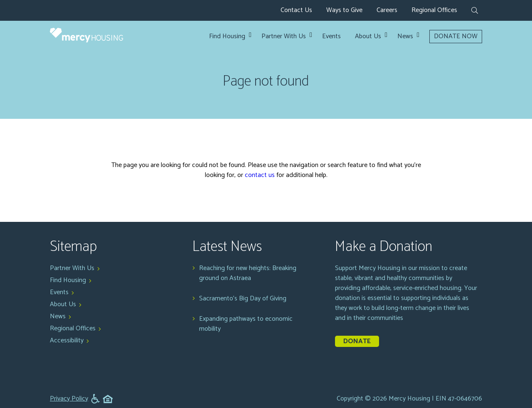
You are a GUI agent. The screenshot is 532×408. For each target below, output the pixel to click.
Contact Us (296, 10)
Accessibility (67, 340)
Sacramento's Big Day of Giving (243, 299)
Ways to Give (344, 10)
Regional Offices (434, 10)
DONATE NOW (456, 36)
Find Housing (227, 37)
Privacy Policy (69, 399)
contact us (260, 175)
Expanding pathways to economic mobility (246, 324)
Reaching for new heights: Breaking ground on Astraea (248, 273)
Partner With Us (284, 37)
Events (331, 37)
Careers (387, 10)
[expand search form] (475, 11)
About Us (368, 37)
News (405, 37)
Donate (357, 341)
